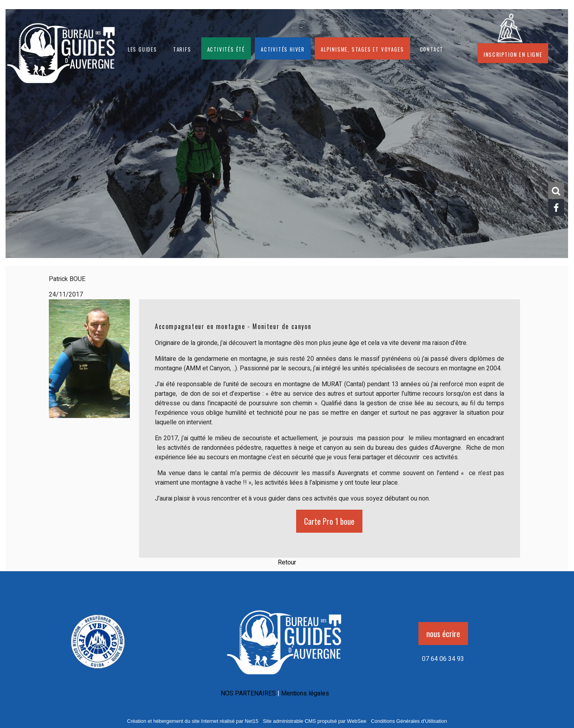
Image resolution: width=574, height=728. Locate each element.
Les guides (143, 48)
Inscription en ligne (513, 53)
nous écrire (443, 634)
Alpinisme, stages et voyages (362, 48)
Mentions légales (305, 693)
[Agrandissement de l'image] (98, 672)
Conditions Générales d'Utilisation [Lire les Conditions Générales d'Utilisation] (409, 721)
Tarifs (182, 48)
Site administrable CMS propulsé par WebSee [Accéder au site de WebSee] (315, 721)
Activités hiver (283, 48)
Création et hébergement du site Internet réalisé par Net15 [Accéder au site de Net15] (193, 721)
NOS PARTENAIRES (248, 693)
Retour (287, 562)
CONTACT (432, 48)
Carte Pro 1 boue (329, 521)
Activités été (226, 48)
